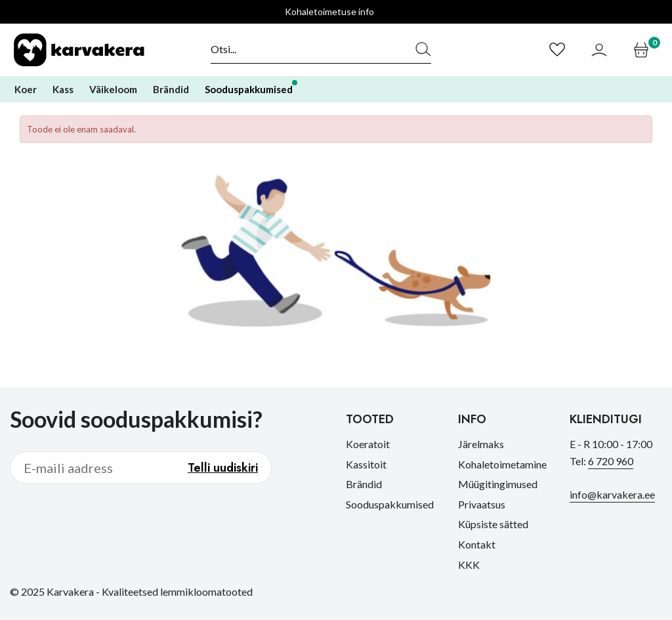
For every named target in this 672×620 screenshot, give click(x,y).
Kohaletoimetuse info (329, 11)
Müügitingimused (498, 484)
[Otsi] (306, 49)
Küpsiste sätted (493, 524)
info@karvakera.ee (612, 494)
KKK (469, 565)
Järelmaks (481, 444)
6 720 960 (611, 461)
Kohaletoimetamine (502, 464)
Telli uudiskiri (223, 468)
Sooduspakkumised (390, 504)
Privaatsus (482, 504)
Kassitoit (366, 464)
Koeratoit (368, 444)
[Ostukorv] (643, 50)
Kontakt (477, 544)
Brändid (364, 484)
